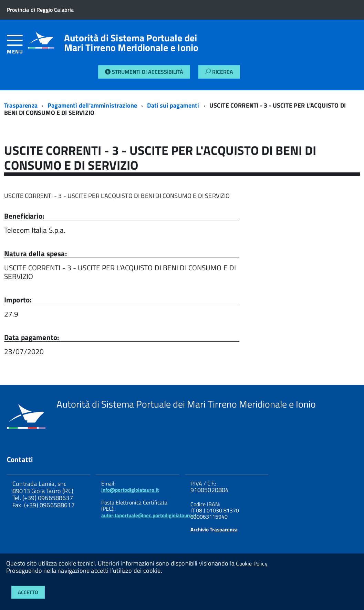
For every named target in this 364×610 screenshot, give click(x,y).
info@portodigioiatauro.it (130, 490)
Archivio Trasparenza (214, 529)
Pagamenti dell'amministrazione (92, 105)
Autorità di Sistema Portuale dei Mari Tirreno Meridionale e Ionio (131, 43)
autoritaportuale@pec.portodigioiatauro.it (149, 515)
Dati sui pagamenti (173, 105)
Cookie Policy (252, 563)
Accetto (28, 592)
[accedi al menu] (17, 47)
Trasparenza (21, 105)
